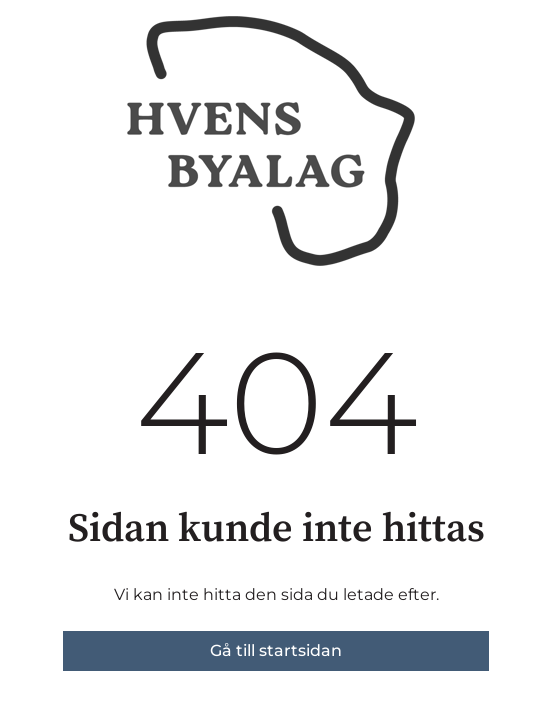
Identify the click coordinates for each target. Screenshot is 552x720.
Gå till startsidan (276, 650)
